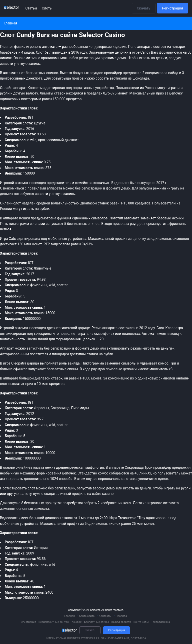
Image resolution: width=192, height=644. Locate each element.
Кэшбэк (76, 622)
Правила (121, 616)
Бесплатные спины (96, 622)
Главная (69, 616)
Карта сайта (87, 616)
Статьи (31, 8)
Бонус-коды (141, 622)
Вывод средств (121, 622)
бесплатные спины (62, 369)
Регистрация (172, 8)
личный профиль (72, 494)
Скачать (144, 8)
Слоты (47, 8)
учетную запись (62, 194)
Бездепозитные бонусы (54, 622)
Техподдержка (160, 622)
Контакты (105, 616)
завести (6, 64)
